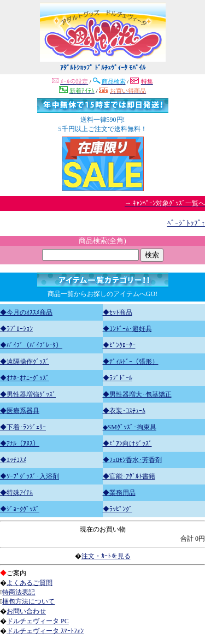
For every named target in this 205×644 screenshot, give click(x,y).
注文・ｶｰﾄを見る (106, 556)
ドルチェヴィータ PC (38, 621)
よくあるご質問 (30, 583)
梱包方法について (28, 601)
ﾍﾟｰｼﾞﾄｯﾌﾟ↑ (186, 223)
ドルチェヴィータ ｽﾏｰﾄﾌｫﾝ (45, 631)
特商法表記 (19, 592)
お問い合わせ (26, 611)
